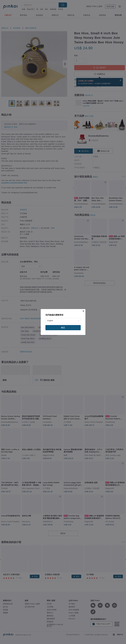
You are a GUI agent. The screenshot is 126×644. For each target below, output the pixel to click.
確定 (63, 328)
